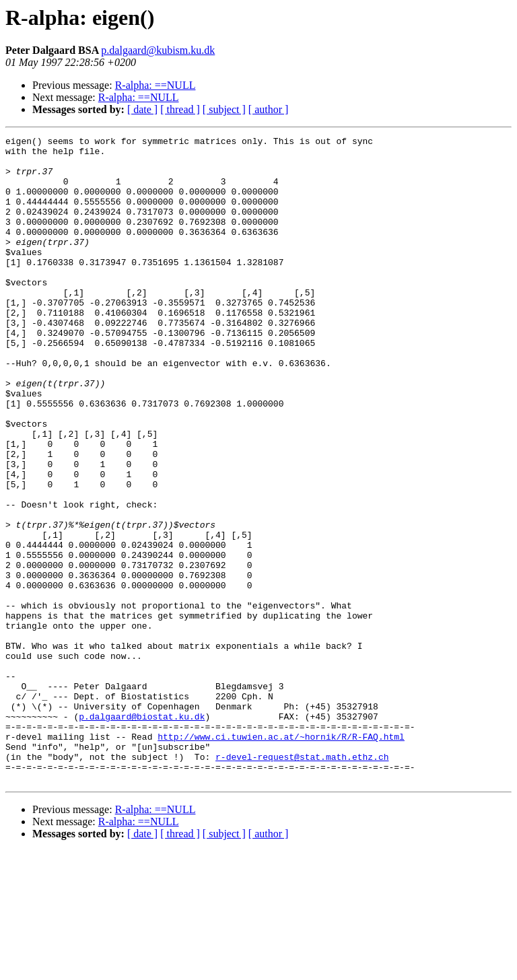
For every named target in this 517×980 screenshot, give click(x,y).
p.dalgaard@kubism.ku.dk (158, 50)
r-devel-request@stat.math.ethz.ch (302, 882)
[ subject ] (224, 109)
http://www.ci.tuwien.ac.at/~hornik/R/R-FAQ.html (281, 858)
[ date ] (142, 109)
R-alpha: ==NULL (156, 85)
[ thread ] (180, 109)
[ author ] (269, 109)
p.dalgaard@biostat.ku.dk (142, 833)
